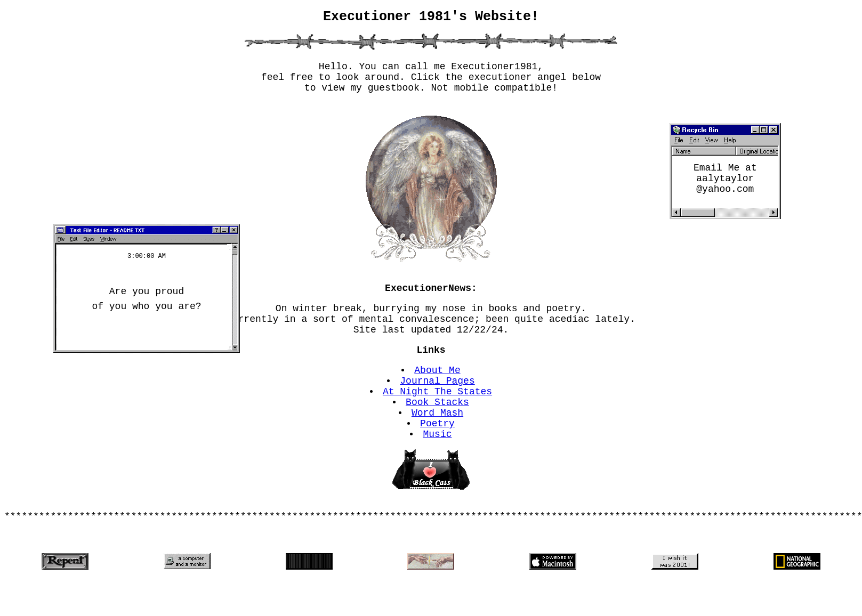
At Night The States (437, 417)
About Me (438, 391)
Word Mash (437, 442)
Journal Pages (438, 404)
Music (438, 468)
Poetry (438, 455)
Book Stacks (438, 429)
